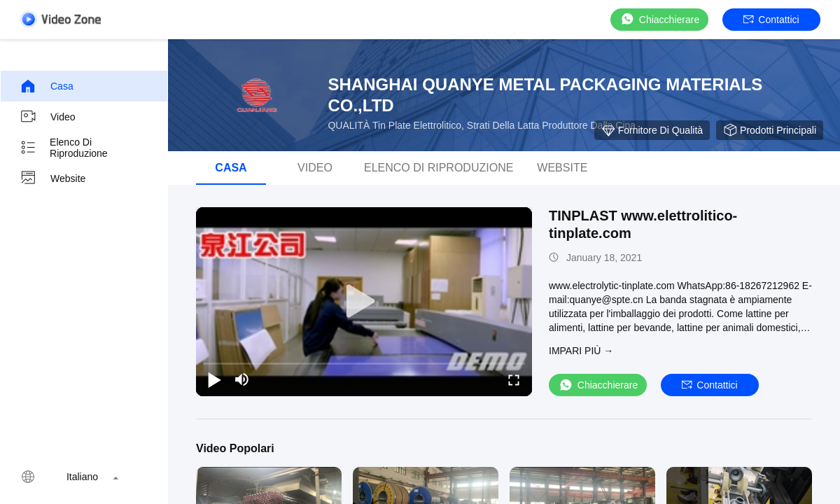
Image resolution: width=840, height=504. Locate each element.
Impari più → (581, 351)
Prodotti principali (770, 130)
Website (52, 178)
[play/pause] (214, 379)
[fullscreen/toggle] (514, 379)
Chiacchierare (659, 19)
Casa (47, 86)
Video (48, 117)
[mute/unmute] (242, 379)
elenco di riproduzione (64, 148)
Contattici (771, 20)
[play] (364, 302)
